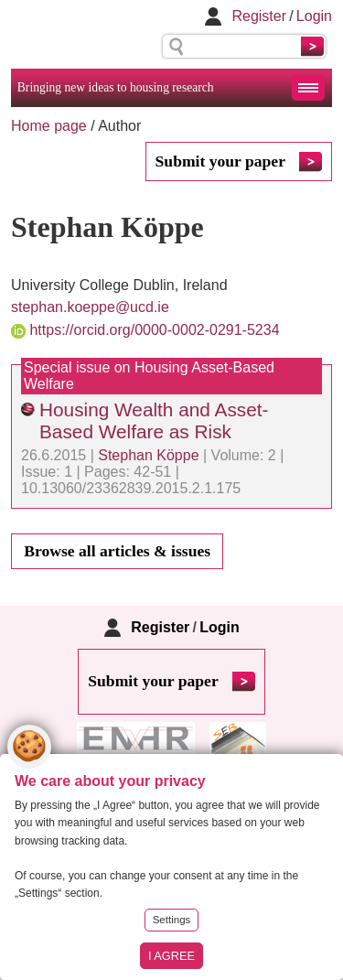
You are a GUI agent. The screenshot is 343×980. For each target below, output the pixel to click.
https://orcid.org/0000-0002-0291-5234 (154, 330)
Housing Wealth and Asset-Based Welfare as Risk (154, 420)
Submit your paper (220, 161)
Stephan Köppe (148, 455)
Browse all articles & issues (117, 551)
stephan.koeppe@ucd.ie (90, 307)
